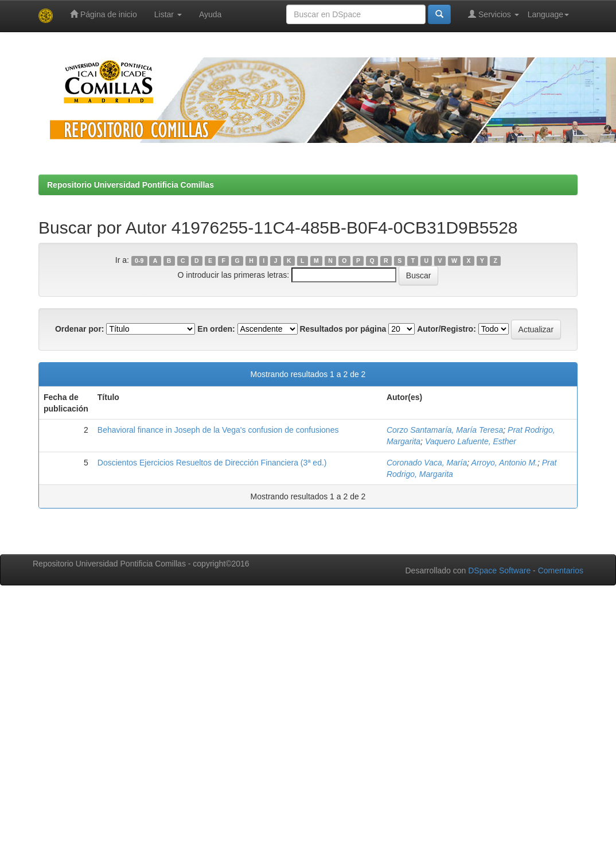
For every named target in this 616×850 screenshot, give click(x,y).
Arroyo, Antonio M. (504, 463)
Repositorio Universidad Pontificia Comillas (130, 185)
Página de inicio (104, 14)
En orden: (216, 329)
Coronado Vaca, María (427, 463)
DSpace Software (499, 570)
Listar (168, 14)
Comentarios (561, 570)
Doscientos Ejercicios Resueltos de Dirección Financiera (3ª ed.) (212, 463)
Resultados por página (343, 329)
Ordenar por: (80, 329)
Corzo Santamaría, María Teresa (445, 430)
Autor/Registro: (447, 329)
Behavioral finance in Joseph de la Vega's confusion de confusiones (218, 430)
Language (548, 14)
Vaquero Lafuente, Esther (471, 441)
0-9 (139, 261)
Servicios (494, 14)
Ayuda (210, 14)
